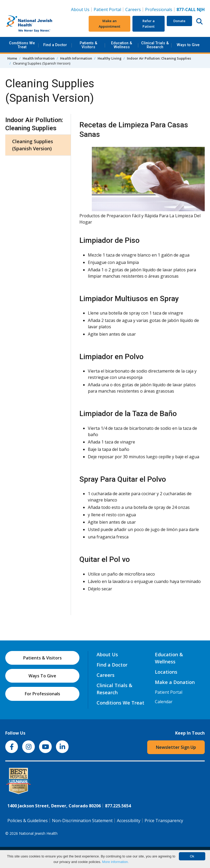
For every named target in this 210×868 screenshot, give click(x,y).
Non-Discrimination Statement (82, 821)
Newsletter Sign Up (176, 747)
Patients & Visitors (89, 45)
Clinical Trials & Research (155, 45)
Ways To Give (42, 676)
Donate (179, 21)
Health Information (39, 58)
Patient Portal (107, 9)
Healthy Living (109, 58)
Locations (166, 672)
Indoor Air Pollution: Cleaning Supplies (159, 58)
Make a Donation (175, 682)
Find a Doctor (55, 45)
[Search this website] (199, 21)
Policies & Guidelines (28, 821)
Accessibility (129, 821)
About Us (80, 9)
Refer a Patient (149, 24)
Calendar (164, 702)
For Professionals (42, 694)
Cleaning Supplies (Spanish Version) (33, 145)
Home (12, 58)
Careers (134, 9)
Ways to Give (188, 45)
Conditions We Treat (22, 45)
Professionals (159, 9)
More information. (115, 862)
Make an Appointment (109, 24)
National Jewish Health (38, 833)
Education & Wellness (122, 45)
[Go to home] (38, 24)
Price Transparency (164, 821)
